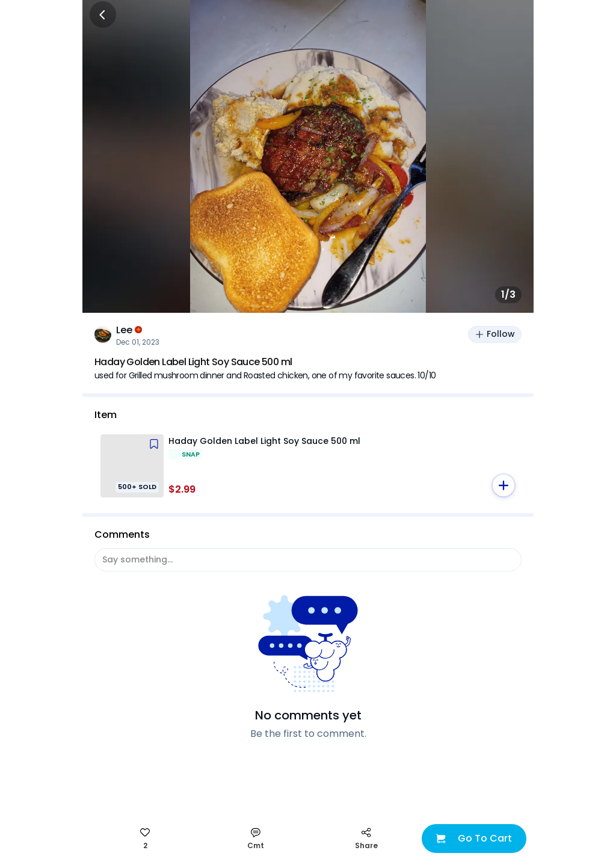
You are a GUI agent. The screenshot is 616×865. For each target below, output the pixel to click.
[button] (504, 485)
